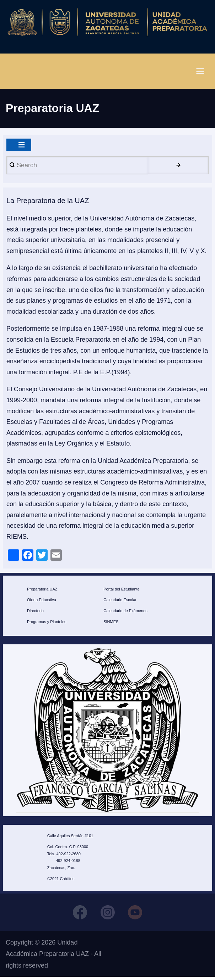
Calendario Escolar (120, 602)
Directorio (35, 613)
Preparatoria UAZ (42, 591)
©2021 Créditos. (61, 881)
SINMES (111, 624)
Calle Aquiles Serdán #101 (70, 838)
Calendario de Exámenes (125, 613)
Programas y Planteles (47, 624)
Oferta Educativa (42, 602)
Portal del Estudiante (122, 591)
